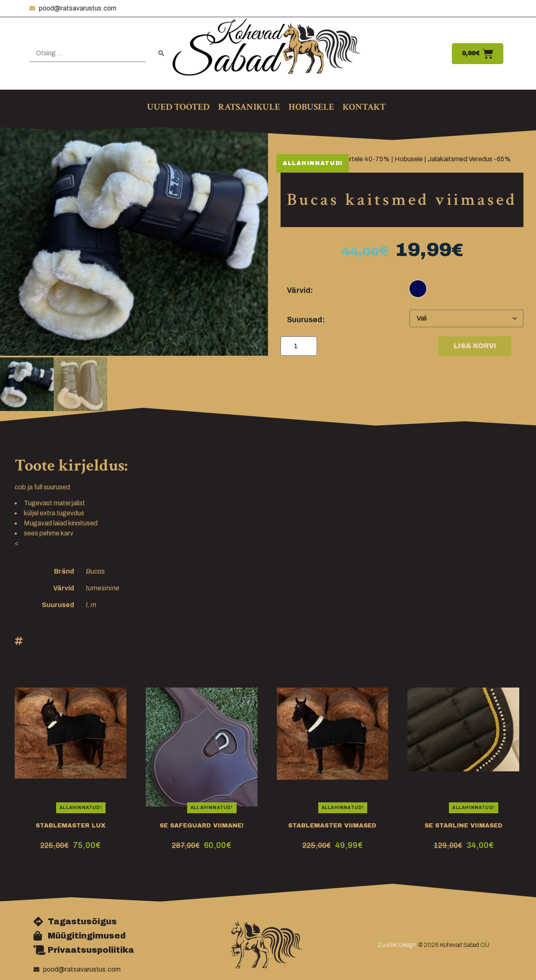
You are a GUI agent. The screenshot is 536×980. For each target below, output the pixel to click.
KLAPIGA (160, 863)
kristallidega (425, 863)
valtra (455, 863)
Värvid (299, 290)
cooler (23, 863)
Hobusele (409, 159)
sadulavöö (193, 863)
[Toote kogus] (299, 346)
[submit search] (161, 53)
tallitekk (47, 863)
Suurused (304, 320)
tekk (304, 863)
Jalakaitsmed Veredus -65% (469, 159)
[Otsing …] (88, 53)
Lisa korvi (475, 346)
